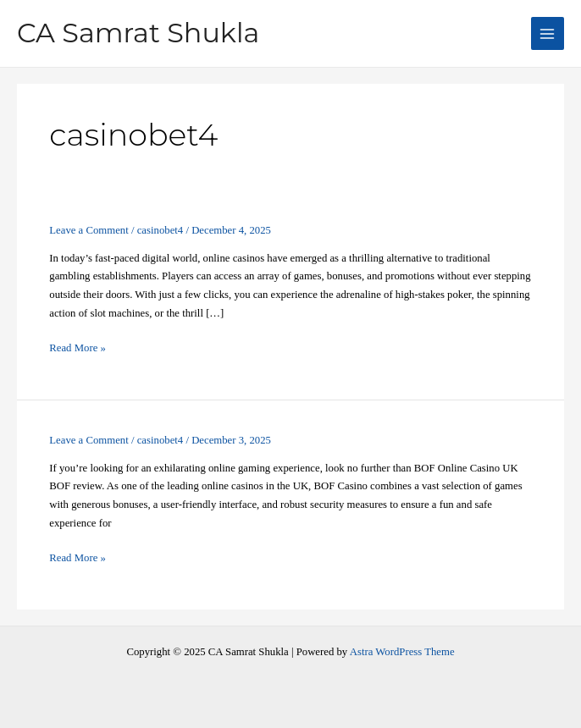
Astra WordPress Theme (402, 652)
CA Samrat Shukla (138, 33)
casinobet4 (160, 230)
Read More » (77, 349)
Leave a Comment (89, 230)
